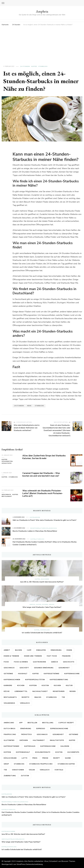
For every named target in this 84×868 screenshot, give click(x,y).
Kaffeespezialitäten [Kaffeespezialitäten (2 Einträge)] (35, 680)
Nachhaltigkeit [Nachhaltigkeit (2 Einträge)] (40, 691)
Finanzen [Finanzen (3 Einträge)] (66, 656)
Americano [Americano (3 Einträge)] (9, 723)
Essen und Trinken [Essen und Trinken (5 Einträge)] (33, 656)
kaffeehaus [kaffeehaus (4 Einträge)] (30, 746)
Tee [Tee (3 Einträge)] (5, 770)
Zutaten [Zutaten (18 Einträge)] (25, 776)
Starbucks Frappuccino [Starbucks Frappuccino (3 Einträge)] (41, 764)
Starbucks (43, 66)
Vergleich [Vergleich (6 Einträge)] (45, 770)
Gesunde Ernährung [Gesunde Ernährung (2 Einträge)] (44, 668)
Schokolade (45, 630)
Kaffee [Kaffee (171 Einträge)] (36, 674)
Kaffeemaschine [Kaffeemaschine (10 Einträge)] (48, 746)
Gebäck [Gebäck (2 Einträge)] (55, 662)
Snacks (52, 604)
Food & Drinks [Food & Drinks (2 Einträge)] (21, 662)
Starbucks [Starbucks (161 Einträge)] (19, 764)
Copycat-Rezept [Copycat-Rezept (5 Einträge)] (66, 723)
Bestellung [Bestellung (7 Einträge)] (48, 723)
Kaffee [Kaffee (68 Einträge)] (72, 740)
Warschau (53, 528)
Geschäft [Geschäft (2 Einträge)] (24, 668)
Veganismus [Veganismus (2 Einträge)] (9, 703)
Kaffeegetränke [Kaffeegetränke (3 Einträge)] (11, 746)
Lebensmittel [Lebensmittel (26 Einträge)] (21, 691)
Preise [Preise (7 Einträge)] (45, 758)
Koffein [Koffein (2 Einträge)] (33, 685)
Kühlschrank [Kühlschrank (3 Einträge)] (10, 758)
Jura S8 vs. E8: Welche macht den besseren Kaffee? (42, 582)
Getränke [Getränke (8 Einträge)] (74, 734)
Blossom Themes (68, 861)
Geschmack (6, 494)
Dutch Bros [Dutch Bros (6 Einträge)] (10, 729)
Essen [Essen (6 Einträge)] (69, 650)
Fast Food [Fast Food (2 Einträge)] (52, 656)
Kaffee (34, 66)
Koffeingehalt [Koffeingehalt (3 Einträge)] (23, 752)
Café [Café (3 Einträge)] (29, 650)
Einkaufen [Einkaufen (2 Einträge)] (41, 650)
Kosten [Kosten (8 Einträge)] (59, 752)
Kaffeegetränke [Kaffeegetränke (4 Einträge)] (52, 674)
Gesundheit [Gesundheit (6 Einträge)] (58, 734)
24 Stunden (25, 66)
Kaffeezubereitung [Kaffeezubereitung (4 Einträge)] (59, 680)
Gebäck (32, 604)
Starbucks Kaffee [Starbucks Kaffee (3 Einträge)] (66, 764)
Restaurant (7, 496)
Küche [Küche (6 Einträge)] (7, 691)
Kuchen (45, 604)
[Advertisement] (42, 43)
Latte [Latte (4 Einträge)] (24, 758)
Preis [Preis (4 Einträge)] (35, 758)
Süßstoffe (7, 463)
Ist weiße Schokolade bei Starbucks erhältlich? (42, 633)
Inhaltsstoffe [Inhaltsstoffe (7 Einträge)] (57, 740)
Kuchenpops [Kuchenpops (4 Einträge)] (73, 752)
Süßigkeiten (7, 461)
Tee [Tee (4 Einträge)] (63, 697)
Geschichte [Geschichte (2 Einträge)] (69, 662)
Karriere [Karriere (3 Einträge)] (8, 685)
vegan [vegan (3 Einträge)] (32, 770)
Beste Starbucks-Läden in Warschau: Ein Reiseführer (35, 531)
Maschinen (45, 579)
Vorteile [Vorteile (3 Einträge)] (59, 770)
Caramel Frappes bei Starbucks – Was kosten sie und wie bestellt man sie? (42, 474)
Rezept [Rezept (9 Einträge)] (57, 758)
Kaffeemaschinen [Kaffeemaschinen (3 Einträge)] (12, 680)
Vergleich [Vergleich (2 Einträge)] (25, 703)
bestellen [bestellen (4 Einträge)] (32, 723)
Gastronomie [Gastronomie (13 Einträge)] (39, 662)
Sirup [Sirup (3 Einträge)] (6, 764)
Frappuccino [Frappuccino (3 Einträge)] (10, 734)
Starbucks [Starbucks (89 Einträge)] (51, 697)
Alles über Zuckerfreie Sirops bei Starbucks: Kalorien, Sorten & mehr (40, 457)
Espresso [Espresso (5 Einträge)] (41, 729)
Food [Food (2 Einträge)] (6, 662)
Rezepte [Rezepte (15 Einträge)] (25, 697)
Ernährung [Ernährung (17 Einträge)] (56, 650)
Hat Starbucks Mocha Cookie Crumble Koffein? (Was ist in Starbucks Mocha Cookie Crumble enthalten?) (45, 543)
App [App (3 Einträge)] (21, 723)
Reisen (38, 517)
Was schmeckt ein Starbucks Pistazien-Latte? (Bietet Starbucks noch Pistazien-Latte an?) (43, 493)
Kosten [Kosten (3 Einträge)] (45, 685)
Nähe (29, 406)
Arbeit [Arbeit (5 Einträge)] (7, 650)
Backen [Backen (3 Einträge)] (18, 650)
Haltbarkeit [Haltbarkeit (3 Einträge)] (39, 740)
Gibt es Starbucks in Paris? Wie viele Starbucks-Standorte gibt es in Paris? (45, 520)
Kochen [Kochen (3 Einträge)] (21, 685)
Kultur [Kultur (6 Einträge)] (69, 685)
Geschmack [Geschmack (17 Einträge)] (42, 734)
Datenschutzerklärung (34, 864)
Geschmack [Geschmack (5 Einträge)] (9, 668)
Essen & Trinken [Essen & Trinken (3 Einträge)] (11, 656)
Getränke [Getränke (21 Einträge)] (8, 674)
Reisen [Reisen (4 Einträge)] (73, 691)
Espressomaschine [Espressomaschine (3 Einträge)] (59, 729)
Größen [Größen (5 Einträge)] (24, 740)
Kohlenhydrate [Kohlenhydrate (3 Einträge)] (43, 752)
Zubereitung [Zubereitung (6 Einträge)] (10, 776)
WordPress (21, 864)
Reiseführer (35, 528)
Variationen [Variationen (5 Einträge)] (18, 770)
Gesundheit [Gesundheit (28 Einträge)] (64, 668)
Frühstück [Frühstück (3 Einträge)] (26, 734)
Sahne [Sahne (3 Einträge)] (68, 758)
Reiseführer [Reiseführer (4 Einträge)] (59, 691)
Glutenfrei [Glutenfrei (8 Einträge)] (9, 740)
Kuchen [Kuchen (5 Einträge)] (57, 685)
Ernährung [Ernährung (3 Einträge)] (26, 729)
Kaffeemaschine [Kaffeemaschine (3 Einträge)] (72, 674)
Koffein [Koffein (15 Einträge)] (7, 752)
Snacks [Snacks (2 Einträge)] (38, 697)
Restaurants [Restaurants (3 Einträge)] (10, 697)
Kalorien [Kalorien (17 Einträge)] (65, 746)
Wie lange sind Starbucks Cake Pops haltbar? (42, 607)
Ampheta (42, 11)
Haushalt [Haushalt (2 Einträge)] (23, 674)
